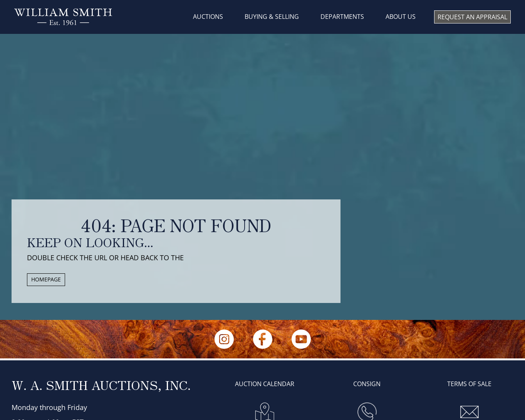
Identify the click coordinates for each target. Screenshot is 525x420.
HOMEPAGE (46, 279)
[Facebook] (263, 339)
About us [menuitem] (401, 17)
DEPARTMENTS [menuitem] (342, 17)
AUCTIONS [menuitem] (208, 17)
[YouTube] (301, 339)
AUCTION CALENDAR (265, 384)
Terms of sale (469, 384)
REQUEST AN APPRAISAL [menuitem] (472, 17)
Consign (367, 384)
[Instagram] (224, 339)
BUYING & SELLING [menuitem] (272, 17)
